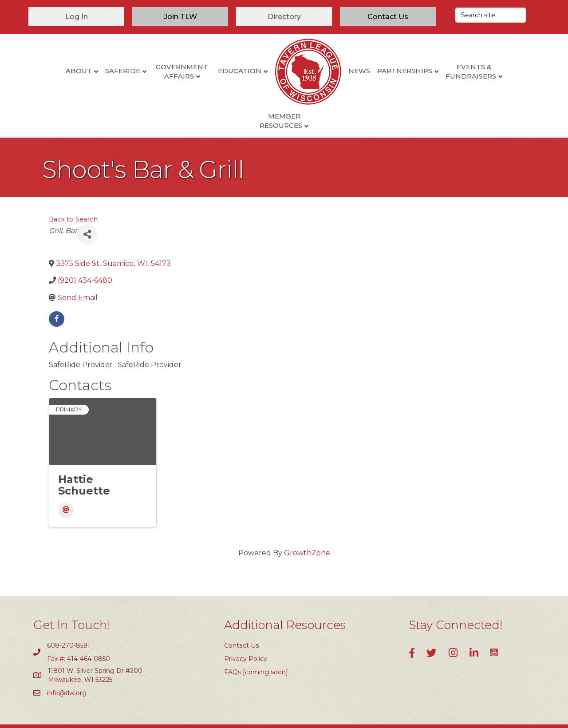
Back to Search (73, 191)
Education (207, 71)
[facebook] (57, 291)
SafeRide (90, 71)
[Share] (87, 206)
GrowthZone (307, 524)
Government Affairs (150, 71)
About (46, 71)
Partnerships (372, 71)
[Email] (66, 482)
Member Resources (503, 71)
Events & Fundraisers (439, 71)
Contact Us (241, 617)
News (327, 71)
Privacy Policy (246, 631)
